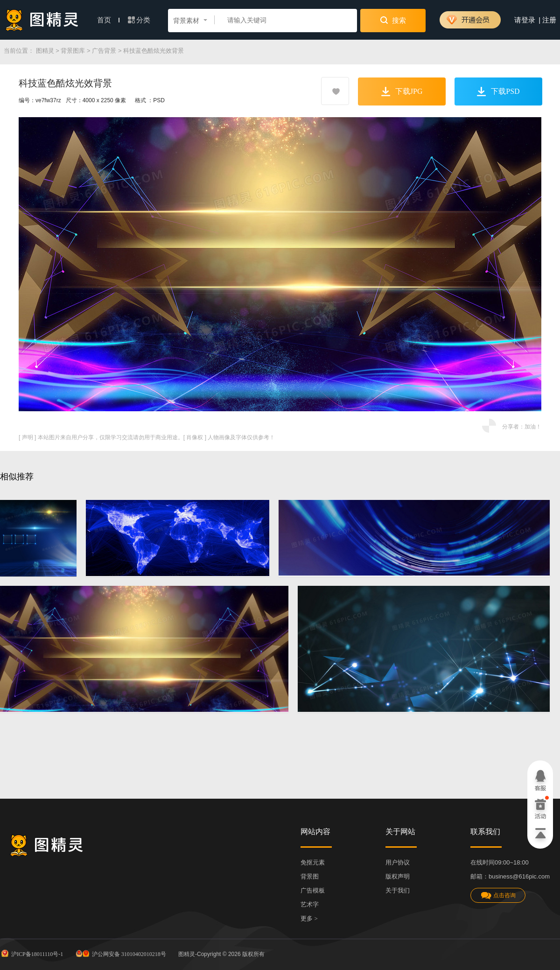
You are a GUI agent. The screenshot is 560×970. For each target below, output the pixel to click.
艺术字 (310, 904)
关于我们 (398, 890)
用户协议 (398, 862)
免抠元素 (313, 862)
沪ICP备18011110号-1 (31, 953)
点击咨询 (498, 896)
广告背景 (104, 51)
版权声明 (398, 876)
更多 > (309, 918)
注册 (549, 20)
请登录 (525, 20)
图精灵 (45, 51)
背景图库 (73, 51)
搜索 (393, 20)
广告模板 (313, 890)
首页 (108, 20)
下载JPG (402, 91)
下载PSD (498, 91)
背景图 (310, 876)
